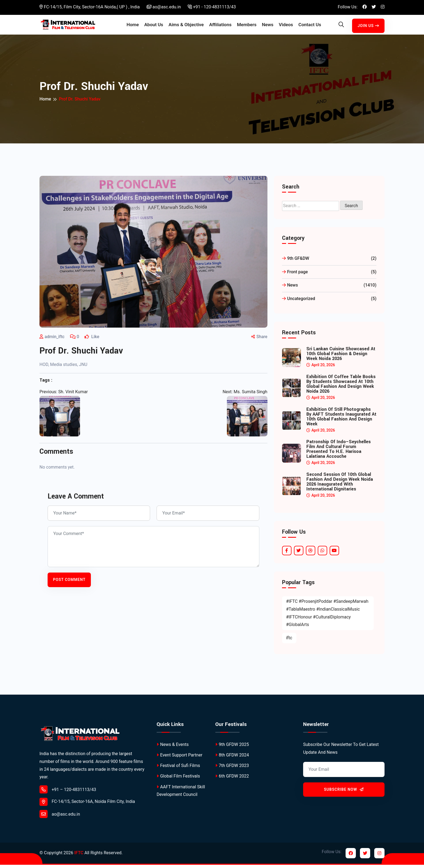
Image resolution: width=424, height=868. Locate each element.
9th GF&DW (329, 262)
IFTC (79, 856)
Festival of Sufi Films (178, 769)
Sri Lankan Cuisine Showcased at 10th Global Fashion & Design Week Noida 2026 (341, 357)
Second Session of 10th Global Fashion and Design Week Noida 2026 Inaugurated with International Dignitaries (340, 485)
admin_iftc (55, 340)
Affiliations (220, 26)
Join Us (368, 27)
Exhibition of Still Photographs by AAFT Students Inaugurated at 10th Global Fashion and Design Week (341, 420)
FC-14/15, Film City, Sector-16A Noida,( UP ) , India (90, 7)
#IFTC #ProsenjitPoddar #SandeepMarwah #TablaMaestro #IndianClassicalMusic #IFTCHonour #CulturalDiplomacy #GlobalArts (327, 616)
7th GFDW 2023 (232, 769)
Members (247, 26)
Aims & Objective (186, 26)
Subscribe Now (344, 793)
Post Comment (69, 583)
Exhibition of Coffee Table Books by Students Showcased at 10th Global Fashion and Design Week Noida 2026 (341, 387)
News (268, 26)
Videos (286, 26)
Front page (329, 275)
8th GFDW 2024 (232, 758)
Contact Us (310, 26)
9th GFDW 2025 (232, 748)
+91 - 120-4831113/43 (212, 7)
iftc (289, 641)
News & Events (173, 748)
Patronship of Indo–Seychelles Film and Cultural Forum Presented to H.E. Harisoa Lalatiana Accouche (339, 453)
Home (133, 26)
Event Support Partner (179, 758)
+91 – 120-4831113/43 (68, 793)
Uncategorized (329, 302)
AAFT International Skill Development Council (181, 794)
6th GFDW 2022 (232, 780)
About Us (154, 26)
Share (259, 340)
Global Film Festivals (178, 780)
